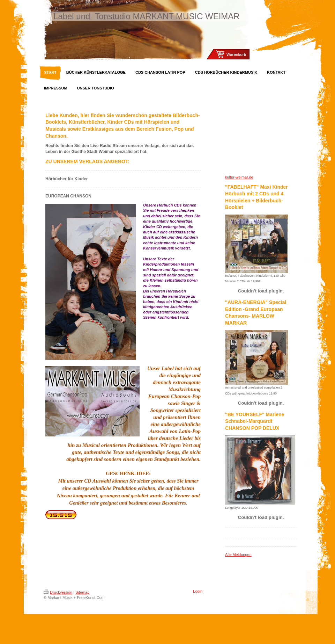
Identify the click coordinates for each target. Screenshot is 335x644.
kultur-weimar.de (239, 177)
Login (198, 591)
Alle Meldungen (238, 555)
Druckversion (58, 592)
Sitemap (82, 592)
